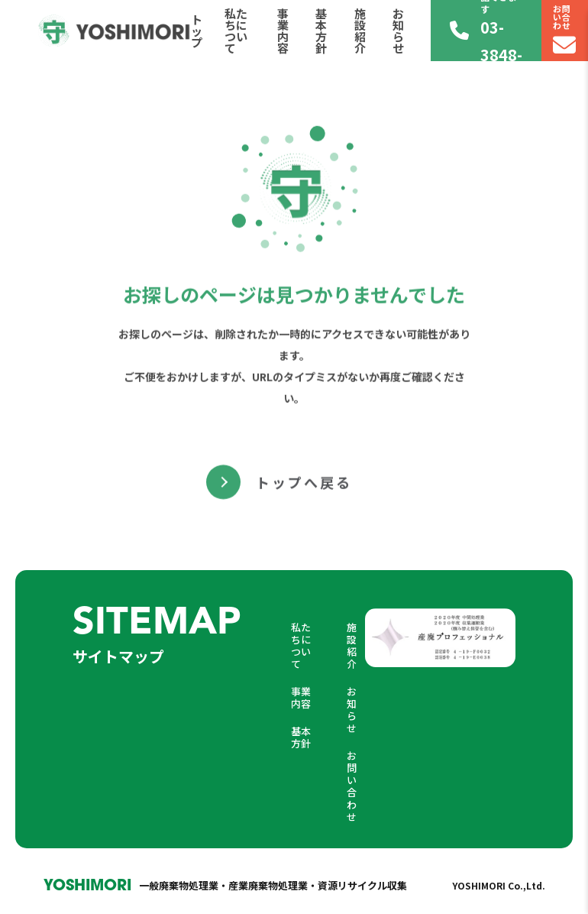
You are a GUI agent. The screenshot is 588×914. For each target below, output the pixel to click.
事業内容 (283, 31)
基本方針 (321, 31)
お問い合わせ (352, 786)
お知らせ (398, 31)
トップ (197, 31)
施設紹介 (360, 31)
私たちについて (236, 31)
